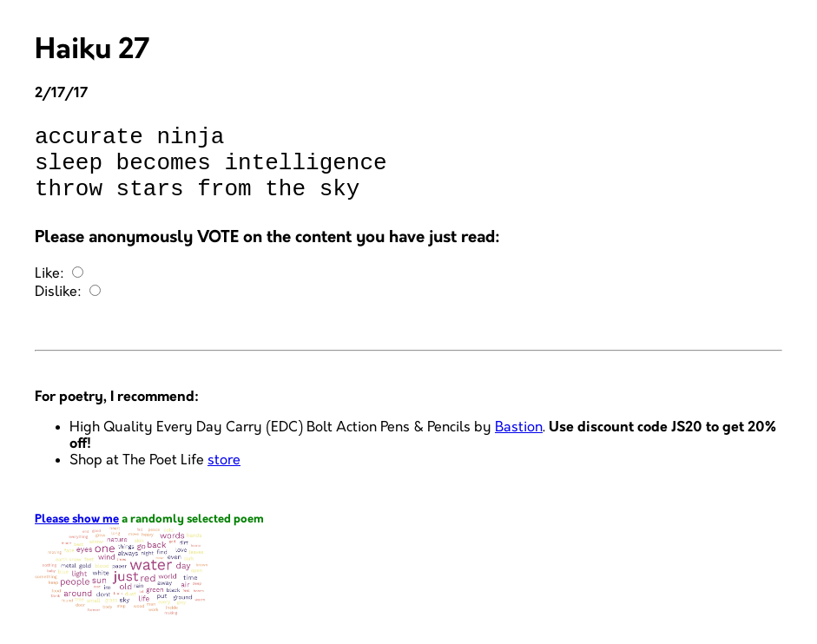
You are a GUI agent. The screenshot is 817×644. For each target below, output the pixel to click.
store (224, 476)
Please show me (77, 535)
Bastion (519, 443)
